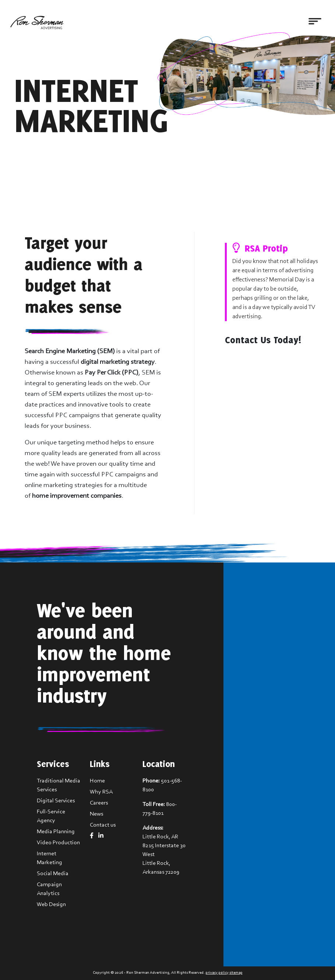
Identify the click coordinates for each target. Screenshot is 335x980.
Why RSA (101, 792)
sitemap (236, 973)
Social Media (53, 874)
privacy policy (217, 973)
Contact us (103, 825)
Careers (99, 803)
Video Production (58, 843)
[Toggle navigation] (315, 22)
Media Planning (56, 832)
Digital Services (56, 801)
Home (97, 781)
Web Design (51, 905)
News (96, 814)
